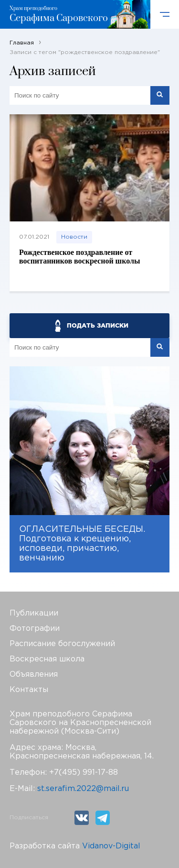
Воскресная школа (47, 659)
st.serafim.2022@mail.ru (83, 789)
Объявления (34, 675)
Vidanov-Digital (111, 846)
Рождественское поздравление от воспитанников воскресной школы (79, 257)
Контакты (29, 690)
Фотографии (35, 629)
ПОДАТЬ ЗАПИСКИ (98, 325)
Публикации (34, 613)
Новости (74, 237)
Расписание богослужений (62, 644)
